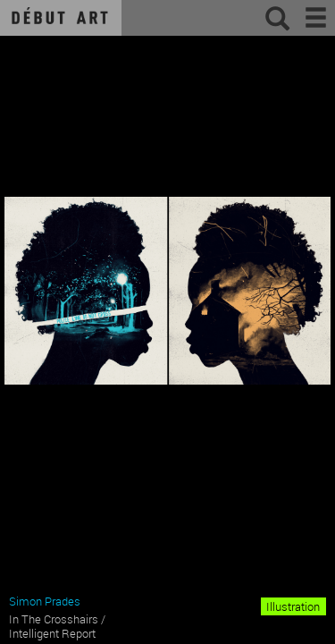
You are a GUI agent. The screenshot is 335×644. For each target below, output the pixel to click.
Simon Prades (45, 601)
